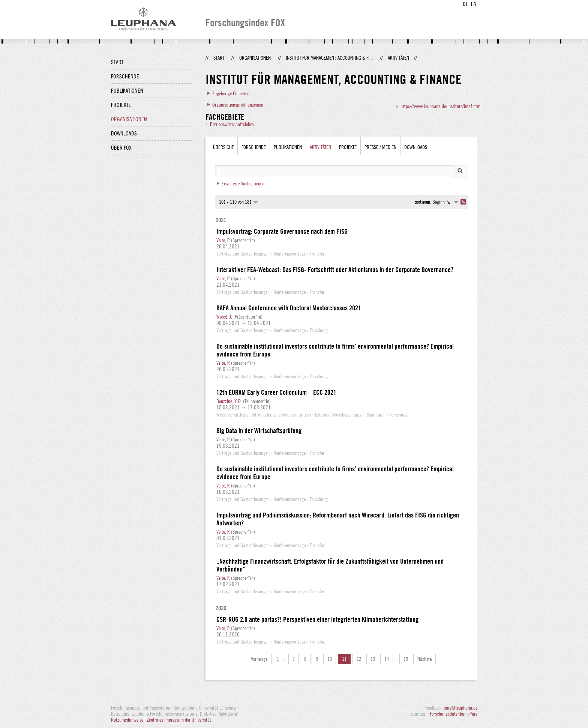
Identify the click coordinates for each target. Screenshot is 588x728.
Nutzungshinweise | (129, 720)
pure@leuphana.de (460, 708)
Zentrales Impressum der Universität (179, 720)
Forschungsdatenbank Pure (454, 714)
